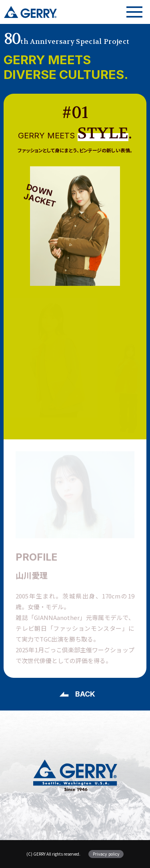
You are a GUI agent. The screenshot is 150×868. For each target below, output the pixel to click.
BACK (85, 694)
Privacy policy (106, 854)
